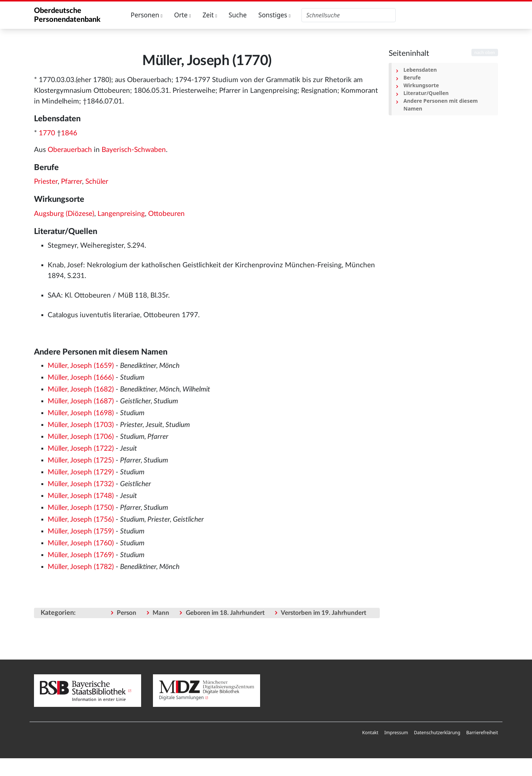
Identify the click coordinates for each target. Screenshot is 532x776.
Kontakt (370, 733)
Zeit (210, 15)
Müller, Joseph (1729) (81, 472)
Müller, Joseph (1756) (81, 520)
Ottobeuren (166, 214)
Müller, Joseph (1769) (81, 555)
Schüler (97, 182)
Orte (183, 15)
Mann (161, 613)
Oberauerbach (70, 150)
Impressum (396, 733)
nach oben (485, 52)
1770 (47, 133)
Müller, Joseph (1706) (81, 437)
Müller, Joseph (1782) (81, 567)
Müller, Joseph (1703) (81, 425)
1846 (69, 133)
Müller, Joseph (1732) (81, 484)
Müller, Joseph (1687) (81, 401)
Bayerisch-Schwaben (134, 150)
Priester (46, 182)
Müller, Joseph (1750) (81, 508)
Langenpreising (121, 214)
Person (127, 613)
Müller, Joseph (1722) (81, 449)
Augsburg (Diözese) (64, 214)
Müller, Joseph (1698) (81, 413)
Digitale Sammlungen (181, 697)
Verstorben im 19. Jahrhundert (323, 613)
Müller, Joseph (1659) (81, 366)
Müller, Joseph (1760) (81, 543)
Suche (238, 15)
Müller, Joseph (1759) (81, 531)
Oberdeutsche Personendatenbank (67, 15)
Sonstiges (274, 15)
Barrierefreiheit (482, 733)
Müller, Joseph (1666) (81, 378)
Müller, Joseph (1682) (81, 389)
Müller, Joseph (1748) (81, 496)
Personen (147, 15)
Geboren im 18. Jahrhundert (225, 613)
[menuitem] (370, 733)
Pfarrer (71, 182)
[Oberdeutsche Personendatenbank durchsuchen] (349, 15)
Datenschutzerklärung (437, 733)
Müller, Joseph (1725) (81, 460)
